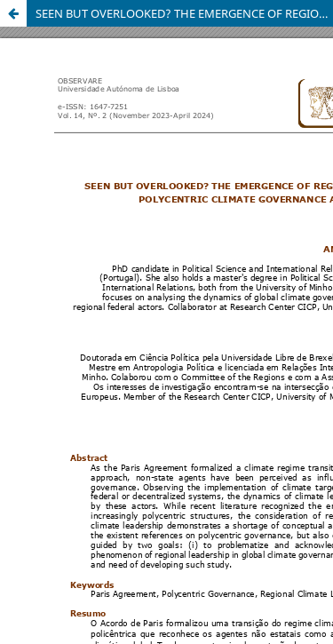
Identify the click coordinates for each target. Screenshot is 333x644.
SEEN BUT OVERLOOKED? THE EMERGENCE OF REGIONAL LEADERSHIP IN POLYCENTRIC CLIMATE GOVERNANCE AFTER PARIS (184, 13)
